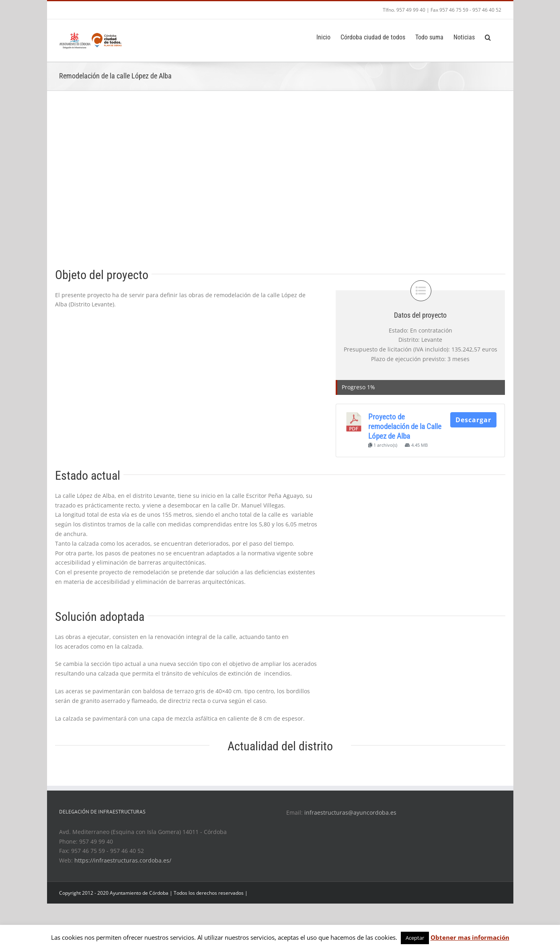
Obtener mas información (470, 937)
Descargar (473, 420)
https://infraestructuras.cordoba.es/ (123, 860)
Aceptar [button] (415, 938)
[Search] (488, 37)
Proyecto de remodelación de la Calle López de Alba (405, 427)
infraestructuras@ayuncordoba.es (350, 812)
